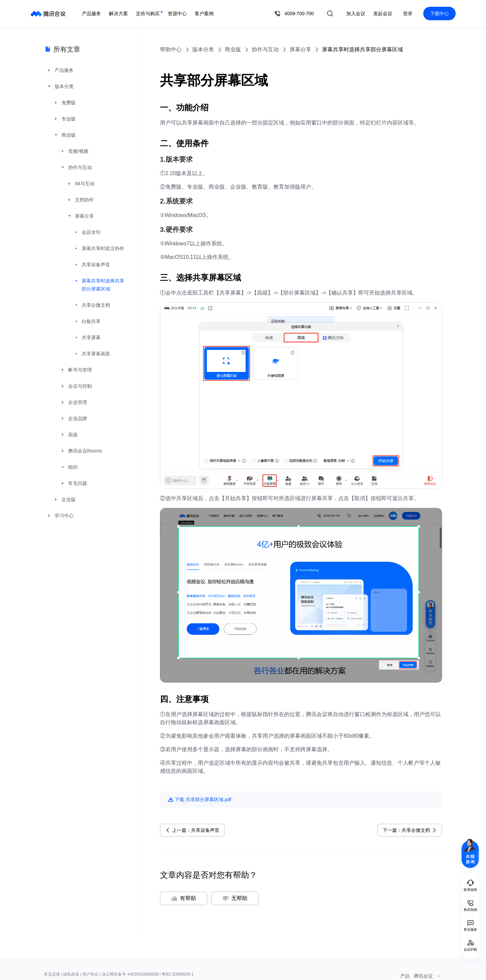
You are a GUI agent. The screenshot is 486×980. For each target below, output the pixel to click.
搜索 (330, 13)
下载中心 (439, 13)
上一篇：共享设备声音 (196, 830)
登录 (408, 13)
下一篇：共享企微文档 (406, 830)
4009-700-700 (299, 13)
